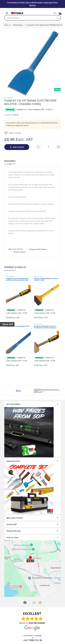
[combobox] (29, 18)
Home (6, 25)
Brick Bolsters (18, 25)
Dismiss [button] (32, 5)
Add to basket (18, 147)
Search (57, 18)
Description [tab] (10, 161)
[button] (59, 33)
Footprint (22, 252)
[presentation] (60, 391)
